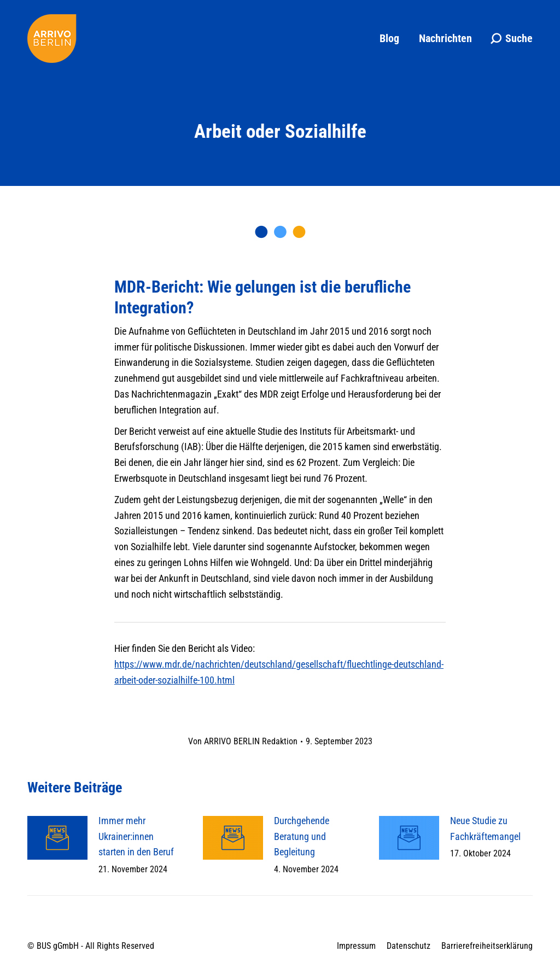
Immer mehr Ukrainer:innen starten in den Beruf (136, 836)
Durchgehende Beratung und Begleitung (302, 836)
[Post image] (57, 838)
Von (243, 741)
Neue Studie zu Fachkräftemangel (485, 829)
